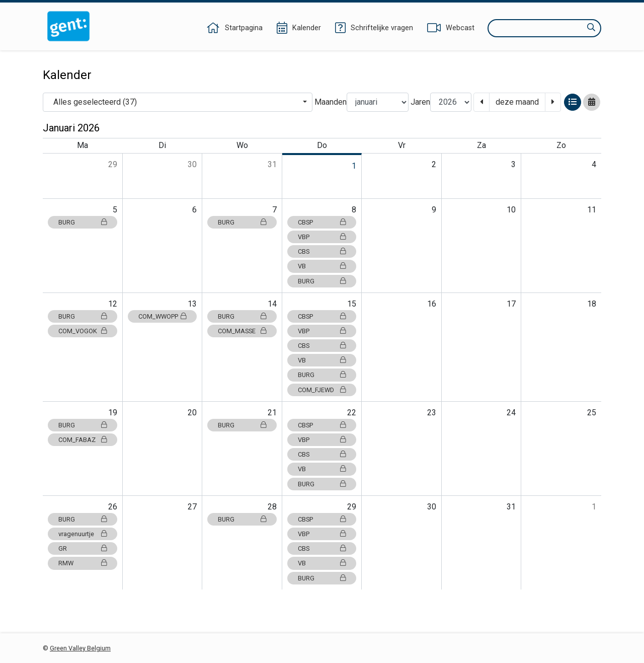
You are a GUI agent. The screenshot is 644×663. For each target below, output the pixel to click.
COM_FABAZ (83, 440)
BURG (83, 222)
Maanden (331, 102)
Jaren (420, 102)
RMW (83, 563)
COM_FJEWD (322, 390)
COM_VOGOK (83, 331)
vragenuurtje (83, 534)
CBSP (322, 222)
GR (83, 548)
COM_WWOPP (163, 316)
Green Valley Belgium (80, 648)
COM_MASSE (242, 331)
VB (322, 266)
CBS (322, 251)
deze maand (517, 102)
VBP (322, 237)
